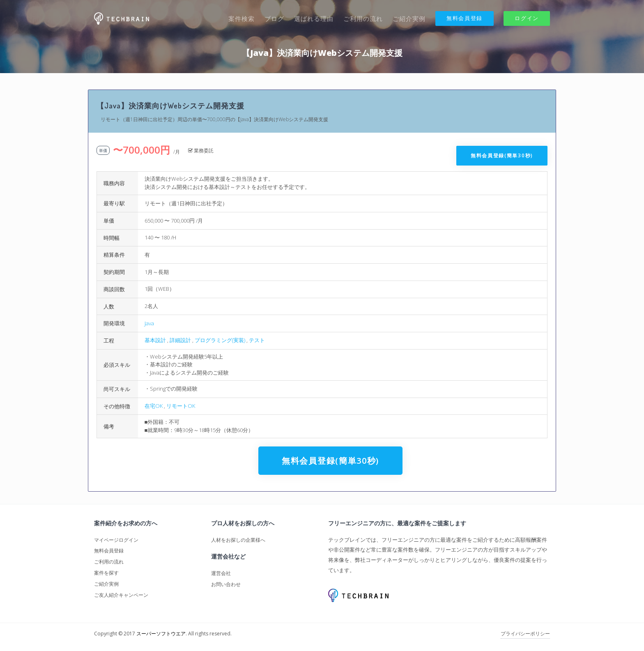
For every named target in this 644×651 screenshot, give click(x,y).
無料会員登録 (465, 18)
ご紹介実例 (409, 18)
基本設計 (155, 340)
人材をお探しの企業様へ (238, 540)
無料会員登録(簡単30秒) (502, 155)
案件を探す (106, 573)
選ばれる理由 (314, 18)
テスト (257, 340)
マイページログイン (116, 540)
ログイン (527, 18)
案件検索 (241, 18)
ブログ (274, 18)
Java (149, 323)
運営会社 (221, 573)
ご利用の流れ (363, 18)
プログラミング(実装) (220, 340)
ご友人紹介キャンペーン (121, 595)
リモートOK (181, 406)
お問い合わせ (226, 584)
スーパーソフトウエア (161, 634)
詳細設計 (180, 340)
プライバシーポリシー (525, 634)
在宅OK (154, 406)
